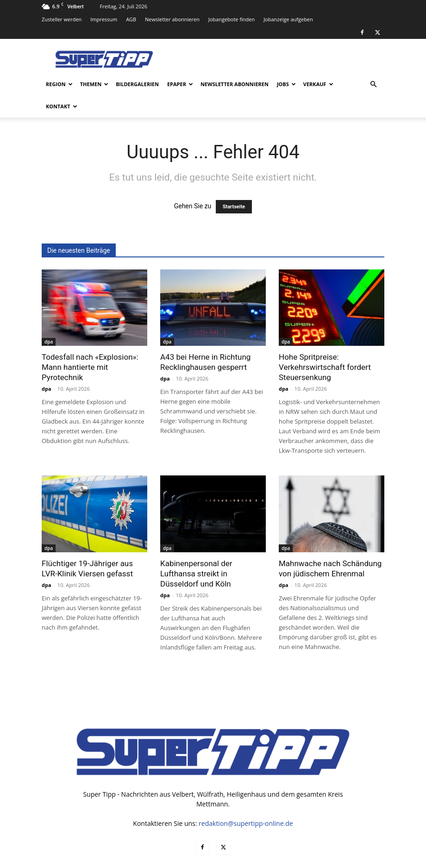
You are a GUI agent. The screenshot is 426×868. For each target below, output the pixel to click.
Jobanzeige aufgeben (288, 19)
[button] (373, 84)
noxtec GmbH (167, 859)
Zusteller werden (62, 19)
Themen (94, 84)
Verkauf (318, 84)
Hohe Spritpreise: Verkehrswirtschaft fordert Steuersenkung (325, 345)
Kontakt (62, 106)
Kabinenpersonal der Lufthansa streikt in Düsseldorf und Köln (196, 551)
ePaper (180, 84)
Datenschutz (288, 859)
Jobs (286, 84)
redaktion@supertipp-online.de (246, 801)
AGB (131, 19)
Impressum (104, 19)
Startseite (234, 184)
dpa (49, 319)
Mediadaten (247, 859)
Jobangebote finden (232, 19)
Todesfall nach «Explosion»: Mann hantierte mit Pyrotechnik (90, 345)
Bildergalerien (137, 84)
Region (59, 84)
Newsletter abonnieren (172, 19)
